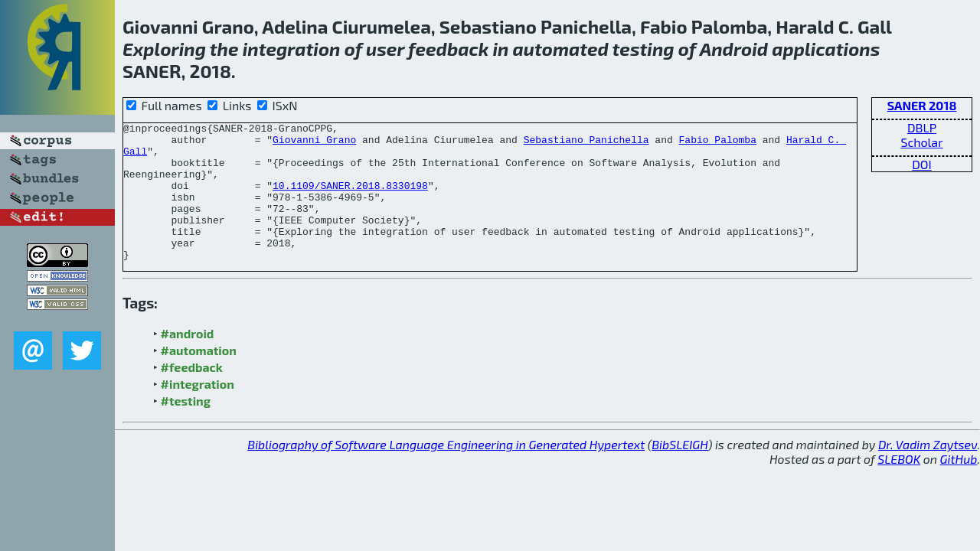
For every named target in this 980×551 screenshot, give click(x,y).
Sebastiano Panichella (586, 144)
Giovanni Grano (314, 144)
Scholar (921, 142)
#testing (186, 428)
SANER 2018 (922, 105)
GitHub (959, 486)
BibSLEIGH (679, 472)
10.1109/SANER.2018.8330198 (350, 199)
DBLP (922, 127)
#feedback (192, 395)
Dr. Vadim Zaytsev (928, 472)
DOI (922, 164)
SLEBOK (899, 486)
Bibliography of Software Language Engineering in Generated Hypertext (446, 472)
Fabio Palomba (717, 144)
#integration (198, 411)
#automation (199, 378)
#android (188, 361)
